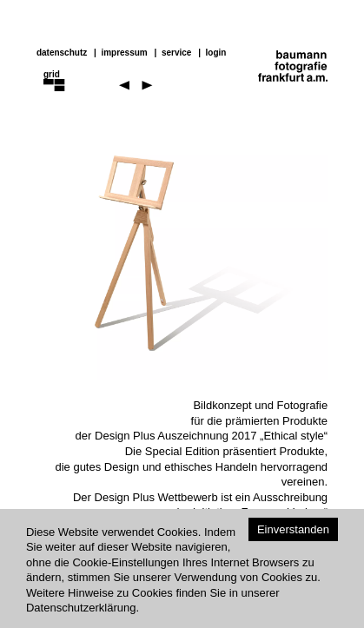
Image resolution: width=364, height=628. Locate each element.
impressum (124, 53)
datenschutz (62, 53)
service (176, 53)
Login (216, 53)
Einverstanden (293, 529)
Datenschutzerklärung (81, 608)
